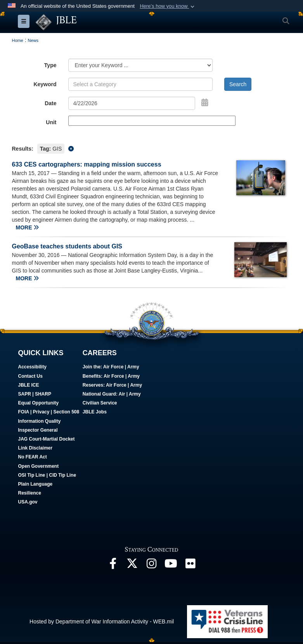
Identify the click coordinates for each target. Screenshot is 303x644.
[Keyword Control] (141, 84)
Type (50, 65)
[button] (168, 6)
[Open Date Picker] (205, 102)
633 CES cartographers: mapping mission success (87, 164)
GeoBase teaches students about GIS (67, 246)
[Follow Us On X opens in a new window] (132, 566)
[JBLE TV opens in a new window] (171, 566)
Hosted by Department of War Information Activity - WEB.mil (102, 621)
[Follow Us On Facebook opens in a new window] (113, 566)
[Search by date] (132, 103)
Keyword (45, 84)
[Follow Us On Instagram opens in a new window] (152, 566)
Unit (51, 122)
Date (50, 103)
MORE (28, 227)
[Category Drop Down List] (141, 65)
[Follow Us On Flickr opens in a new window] (190, 566)
